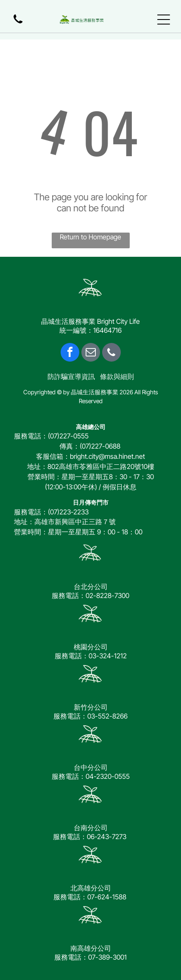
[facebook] (70, 353)
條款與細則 (117, 376)
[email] (91, 353)
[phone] (111, 353)
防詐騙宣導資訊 (71, 376)
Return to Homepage (90, 237)
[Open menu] (164, 20)
